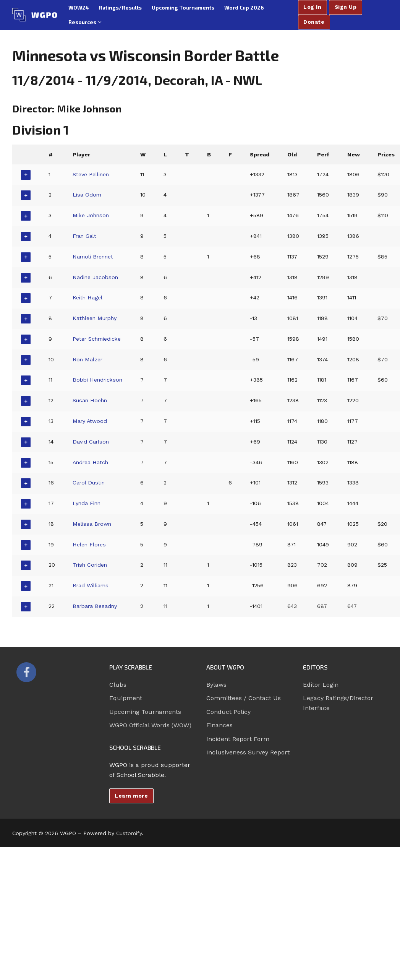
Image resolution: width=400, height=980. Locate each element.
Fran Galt (85, 236)
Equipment (126, 698)
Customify (129, 833)
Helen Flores (90, 544)
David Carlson (91, 442)
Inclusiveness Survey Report (248, 752)
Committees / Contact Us (244, 698)
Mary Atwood (90, 421)
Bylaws (216, 685)
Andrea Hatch (91, 462)
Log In (312, 7)
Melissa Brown (92, 524)
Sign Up (346, 7)
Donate (314, 22)
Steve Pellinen (91, 174)
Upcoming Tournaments (145, 712)
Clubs (118, 685)
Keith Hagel (88, 297)
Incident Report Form (238, 739)
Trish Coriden (91, 565)
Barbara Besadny (96, 606)
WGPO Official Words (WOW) (150, 725)
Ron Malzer (88, 359)
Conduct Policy (228, 712)
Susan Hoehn (90, 400)
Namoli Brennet (94, 257)
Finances (219, 725)
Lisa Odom (87, 195)
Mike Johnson (91, 215)
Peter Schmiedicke (97, 339)
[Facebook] (26, 672)
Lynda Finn (87, 503)
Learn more (131, 796)
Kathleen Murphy (96, 318)
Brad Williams (91, 585)
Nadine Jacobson (96, 277)
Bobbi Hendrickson (99, 380)
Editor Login (321, 685)
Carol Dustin (89, 483)
